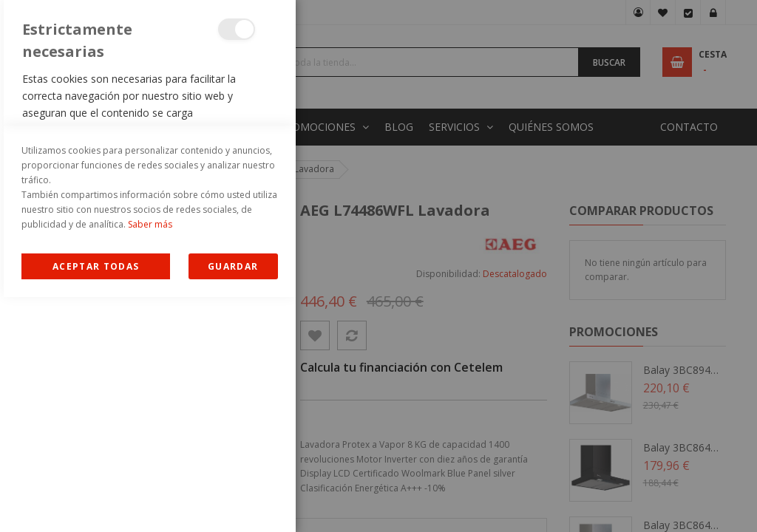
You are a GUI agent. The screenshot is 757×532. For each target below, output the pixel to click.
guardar (233, 501)
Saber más (150, 459)
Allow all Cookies (96, 501)
